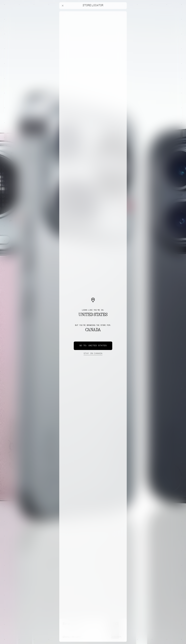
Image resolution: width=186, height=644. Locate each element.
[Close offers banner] (123, 12)
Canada (93, 354)
